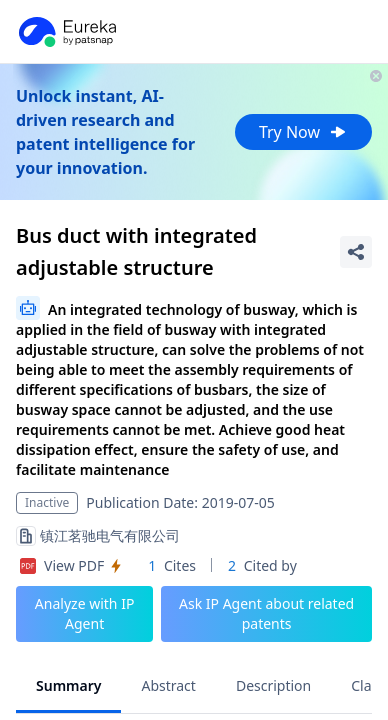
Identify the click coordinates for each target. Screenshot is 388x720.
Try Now (303, 132)
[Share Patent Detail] (356, 252)
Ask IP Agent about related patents (266, 613)
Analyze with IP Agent (85, 613)
